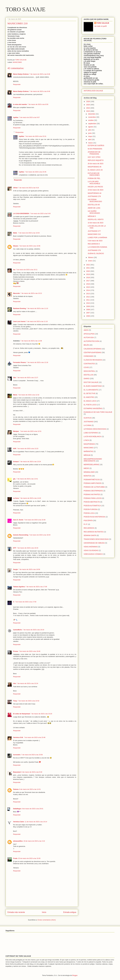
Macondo (16, 293)
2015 (88, 287)
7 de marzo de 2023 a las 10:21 (31, 293)
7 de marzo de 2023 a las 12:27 (27, 378)
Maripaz (16, 431)
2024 (88, 108)
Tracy (15, 701)
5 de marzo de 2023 (95, 241)
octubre (91, 120)
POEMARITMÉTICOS (92, 480)
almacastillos (18, 841)
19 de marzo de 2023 (96, 190)
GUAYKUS (88, 418)
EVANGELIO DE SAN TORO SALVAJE (98, 412)
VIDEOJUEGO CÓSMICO (93, 554)
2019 (88, 274)
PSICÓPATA (88, 521)
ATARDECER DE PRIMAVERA (94, 153)
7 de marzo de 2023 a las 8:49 (40, 91)
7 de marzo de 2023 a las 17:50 (26, 602)
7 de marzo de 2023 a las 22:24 (27, 683)
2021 (88, 268)
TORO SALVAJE (25, 9)
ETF (15, 548)
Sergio (15, 569)
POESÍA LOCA (89, 513)
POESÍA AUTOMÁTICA (92, 506)
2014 (88, 290)
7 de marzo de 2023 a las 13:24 (30, 462)
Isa (14, 270)
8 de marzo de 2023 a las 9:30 (32, 772)
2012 (88, 297)
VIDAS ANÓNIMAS (91, 547)
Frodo (15, 858)
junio (90, 133)
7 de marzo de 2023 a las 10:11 (27, 270)
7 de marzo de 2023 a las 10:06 (30, 246)
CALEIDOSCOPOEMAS (93, 349)
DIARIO (86, 379)
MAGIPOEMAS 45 (95, 167)
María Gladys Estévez (21, 74)
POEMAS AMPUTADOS (93, 483)
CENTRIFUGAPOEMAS (93, 352)
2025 (88, 105)
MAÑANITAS (88, 451)
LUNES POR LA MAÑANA (97, 237)
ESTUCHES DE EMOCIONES (94, 174)
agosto (91, 127)
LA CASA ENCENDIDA (21, 213)
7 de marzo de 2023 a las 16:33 (27, 548)
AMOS (86, 330)
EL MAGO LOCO (90, 401)
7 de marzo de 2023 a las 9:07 (29, 117)
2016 (88, 284)
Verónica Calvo (19, 822)
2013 (88, 294)
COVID (86, 367)
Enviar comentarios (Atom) (47, 920)
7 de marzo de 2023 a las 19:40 (30, 651)
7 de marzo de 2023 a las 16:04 (40, 535)
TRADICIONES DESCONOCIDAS (96, 539)
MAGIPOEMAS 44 (95, 193)
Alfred (15, 188)
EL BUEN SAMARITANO (93, 386)
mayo (90, 136)
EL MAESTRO (89, 397)
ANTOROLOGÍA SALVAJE (93, 91)
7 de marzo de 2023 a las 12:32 (29, 395)
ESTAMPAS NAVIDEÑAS (93, 408)
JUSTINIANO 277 (94, 231)
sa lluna (16, 498)
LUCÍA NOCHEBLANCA (93, 436)
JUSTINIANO (89, 422)
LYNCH (86, 440)
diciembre (92, 114)
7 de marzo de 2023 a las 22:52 (29, 701)
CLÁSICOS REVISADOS (93, 360)
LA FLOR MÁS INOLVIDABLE (94, 183)
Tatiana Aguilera (19, 587)
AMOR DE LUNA (94, 208)
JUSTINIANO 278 (94, 196)
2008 (88, 310)
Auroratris (17, 755)
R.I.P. (86, 524)
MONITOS (87, 476)
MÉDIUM (87, 455)
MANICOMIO (17, 62)
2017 (88, 281)
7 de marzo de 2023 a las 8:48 (40, 74)
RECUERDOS (89, 528)
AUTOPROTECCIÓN (91, 341)
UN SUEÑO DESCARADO (94, 212)
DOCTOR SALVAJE (91, 382)
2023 (88, 111)
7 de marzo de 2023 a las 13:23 (27, 449)
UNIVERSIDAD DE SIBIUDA (94, 543)
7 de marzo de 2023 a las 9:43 (40, 213)
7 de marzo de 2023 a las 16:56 (29, 569)
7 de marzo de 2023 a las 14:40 (30, 498)
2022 (88, 265)
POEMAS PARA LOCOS (93, 498)
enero (90, 261)
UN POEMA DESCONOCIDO (95, 200)
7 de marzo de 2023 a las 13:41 (27, 479)
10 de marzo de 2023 (96, 223)
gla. (14, 479)
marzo (91, 143)
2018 (88, 278)
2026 (88, 101)
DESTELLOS (88, 375)
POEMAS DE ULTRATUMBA (94, 487)
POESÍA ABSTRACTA (92, 502)
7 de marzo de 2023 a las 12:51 (31, 431)
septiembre (92, 124)
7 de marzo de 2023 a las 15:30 (35, 520)
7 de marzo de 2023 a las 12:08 (31, 341)
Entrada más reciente (16, 912)
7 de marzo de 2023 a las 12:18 (37, 362)
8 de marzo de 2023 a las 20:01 (33, 809)
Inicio (44, 912)
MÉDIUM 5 (92, 216)
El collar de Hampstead (22, 714)
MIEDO (86, 468)
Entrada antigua (70, 912)
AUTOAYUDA (89, 337)
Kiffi (15, 449)
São (15, 378)
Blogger (75, 975)
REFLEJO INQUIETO (96, 160)
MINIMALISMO (89, 472)
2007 (88, 313)
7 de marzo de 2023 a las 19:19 (33, 630)
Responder (17, 84)
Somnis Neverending (21, 535)
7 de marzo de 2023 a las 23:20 (41, 714)
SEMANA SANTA (90, 535)
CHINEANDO (89, 356)
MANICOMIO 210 (94, 234)
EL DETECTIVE (89, 393)
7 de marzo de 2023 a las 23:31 (36, 136)
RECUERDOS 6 (94, 244)
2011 (88, 300)
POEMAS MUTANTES (92, 494)
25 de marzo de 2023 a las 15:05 (29, 858)
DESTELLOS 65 (94, 205)
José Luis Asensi (19, 321)
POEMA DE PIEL (94, 178)
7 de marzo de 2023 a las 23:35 (36, 172)
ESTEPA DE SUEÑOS (96, 145)
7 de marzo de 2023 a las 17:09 (36, 587)
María (15, 395)
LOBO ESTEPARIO (91, 433)
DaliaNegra (17, 809)
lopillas (16, 117)
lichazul (16, 462)
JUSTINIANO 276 (94, 250)
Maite (15, 233)
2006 (88, 316)
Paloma (16, 789)
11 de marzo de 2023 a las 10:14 (36, 822)
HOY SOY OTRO (94, 157)
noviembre (92, 117)
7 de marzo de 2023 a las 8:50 (38, 104)
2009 (88, 306)
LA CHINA (87, 425)
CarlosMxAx (18, 630)
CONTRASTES (89, 364)
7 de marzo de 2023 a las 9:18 (29, 188)
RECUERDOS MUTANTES (94, 532)
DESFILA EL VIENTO (96, 219)
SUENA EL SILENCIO (96, 253)
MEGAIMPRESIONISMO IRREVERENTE (93, 460)
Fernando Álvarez (20, 362)
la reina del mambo (20, 104)
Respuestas (20, 132)
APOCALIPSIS (89, 334)
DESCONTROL (89, 371)
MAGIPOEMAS (89, 444)
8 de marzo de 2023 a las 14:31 (30, 789)
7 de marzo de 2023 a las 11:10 (37, 308)
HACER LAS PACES (95, 187)
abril (90, 140)
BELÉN (86, 345)
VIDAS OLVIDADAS (91, 550)
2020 (88, 271)
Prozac (16, 651)
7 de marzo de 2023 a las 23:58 (32, 755)
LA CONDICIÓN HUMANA (97, 247)
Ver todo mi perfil (100, 26)
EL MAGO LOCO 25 (95, 170)
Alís (15, 683)
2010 (88, 303)
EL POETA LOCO (90, 405)
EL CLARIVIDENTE (91, 390)
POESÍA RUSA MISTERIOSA (94, 517)
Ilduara (16, 246)
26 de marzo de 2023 (96, 164)
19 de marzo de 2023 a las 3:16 (34, 841)
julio (90, 130)
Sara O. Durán (18, 520)
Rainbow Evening (19, 308)
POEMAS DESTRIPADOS (93, 491)
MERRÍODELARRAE (91, 465)
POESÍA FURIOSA (91, 509)
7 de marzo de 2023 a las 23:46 (35, 737)
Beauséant (17, 772)
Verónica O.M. (18, 737)
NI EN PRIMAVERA (95, 149)
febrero (91, 257)
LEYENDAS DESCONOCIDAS (95, 429)
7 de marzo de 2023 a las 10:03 (29, 233)
